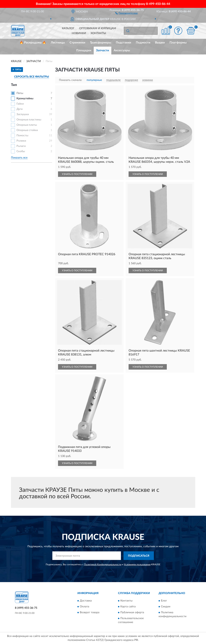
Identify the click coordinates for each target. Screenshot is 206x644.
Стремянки (77, 43)
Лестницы (58, 43)
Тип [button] (14, 85)
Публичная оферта (132, 612)
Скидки (166, 607)
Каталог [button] (68, 28)
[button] (127, 13)
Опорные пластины (29, 120)
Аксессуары (122, 50)
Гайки (20, 104)
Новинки (79, 33)
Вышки (160, 43)
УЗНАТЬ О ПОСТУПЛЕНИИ (77, 174)
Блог (164, 601)
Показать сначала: (71, 80)
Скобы (21, 151)
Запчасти (103, 50)
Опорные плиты (27, 125)
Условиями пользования (137, 564)
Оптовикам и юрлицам (98, 28)
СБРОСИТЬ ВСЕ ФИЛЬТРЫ (32, 77)
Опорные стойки (27, 130)
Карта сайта (128, 607)
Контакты (98, 33)
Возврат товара (90, 612)
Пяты (20, 93)
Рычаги (21, 146)
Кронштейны (25, 99)
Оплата (84, 607)
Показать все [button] (19, 158)
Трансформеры (101, 43)
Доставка (86, 601)
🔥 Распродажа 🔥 (33, 43)
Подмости (143, 43)
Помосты (22, 136)
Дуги (20, 109)
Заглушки (23, 114)
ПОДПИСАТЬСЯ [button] (139, 556)
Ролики (21, 141)
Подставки (123, 43)
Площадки (84, 50)
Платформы (178, 43)
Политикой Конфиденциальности (103, 564)
